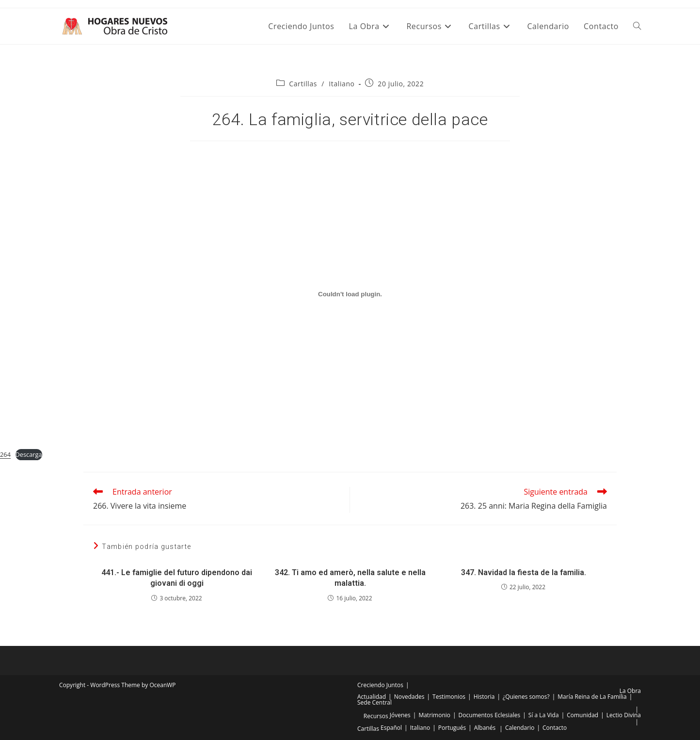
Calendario (520, 728)
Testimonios (449, 697)
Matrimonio (434, 715)
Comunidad (582, 715)
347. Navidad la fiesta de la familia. (524, 572)
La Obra (630, 691)
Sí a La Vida (544, 715)
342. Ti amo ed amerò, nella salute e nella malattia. (350, 578)
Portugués (452, 728)
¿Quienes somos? (526, 697)
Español (391, 728)
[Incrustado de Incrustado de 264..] (350, 294)
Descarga (29, 454)
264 (5, 454)
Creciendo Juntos (380, 685)
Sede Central (374, 702)
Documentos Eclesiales (490, 715)
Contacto (555, 728)
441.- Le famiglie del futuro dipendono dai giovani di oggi (177, 578)
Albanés (485, 728)
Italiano (342, 84)
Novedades (409, 697)
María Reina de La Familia (592, 697)
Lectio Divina (624, 715)
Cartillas (303, 84)
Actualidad (372, 697)
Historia (484, 697)
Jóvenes (400, 715)
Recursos (376, 716)
